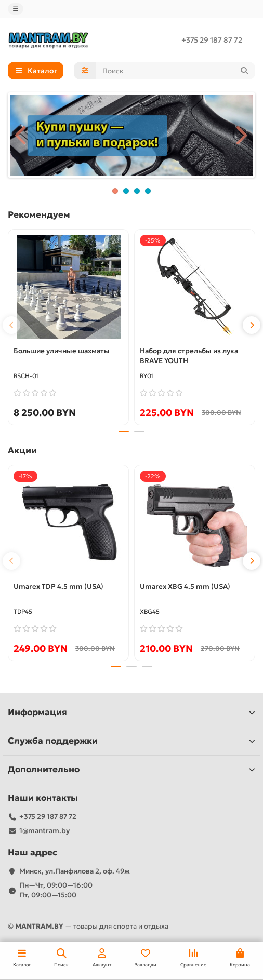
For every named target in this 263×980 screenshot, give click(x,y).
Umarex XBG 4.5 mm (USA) (185, 587)
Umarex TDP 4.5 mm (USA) (58, 587)
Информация (131, 712)
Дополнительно (131, 769)
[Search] (176, 71)
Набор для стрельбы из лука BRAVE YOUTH (189, 356)
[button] (11, 325)
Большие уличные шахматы (62, 351)
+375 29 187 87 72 (212, 40)
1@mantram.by (44, 831)
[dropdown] (16, 9)
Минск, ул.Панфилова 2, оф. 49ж (75, 871)
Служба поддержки (131, 741)
